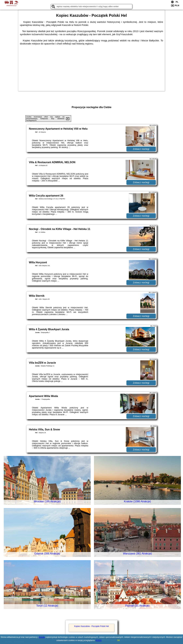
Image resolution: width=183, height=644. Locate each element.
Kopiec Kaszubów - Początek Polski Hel (92, 626)
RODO (99, 640)
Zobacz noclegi (141, 149)
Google (42, 637)
